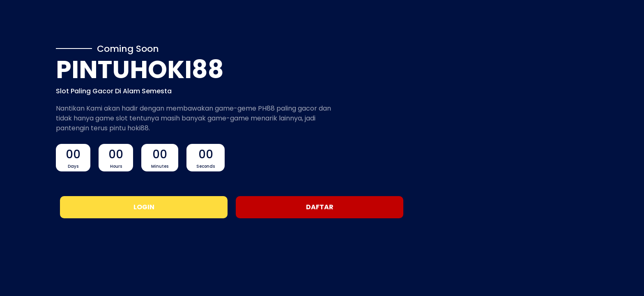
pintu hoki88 (129, 128)
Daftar (320, 207)
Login (144, 207)
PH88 (266, 108)
